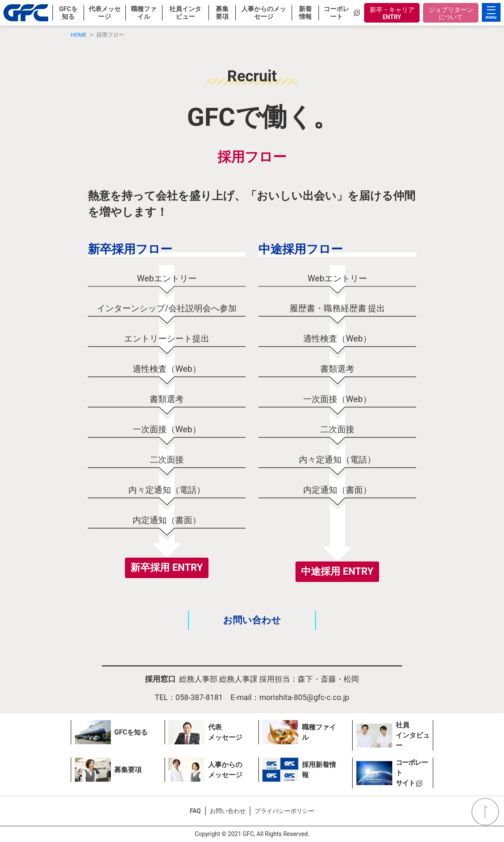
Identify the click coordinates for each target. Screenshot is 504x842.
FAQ (195, 811)
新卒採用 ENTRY (167, 568)
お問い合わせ (252, 620)
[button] (68, 13)
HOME (79, 35)
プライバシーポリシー (284, 811)
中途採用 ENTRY (337, 571)
